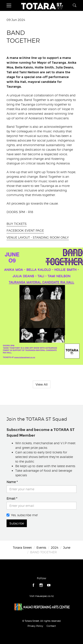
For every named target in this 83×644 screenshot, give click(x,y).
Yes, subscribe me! (22, 515)
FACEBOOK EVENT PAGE (25, 230)
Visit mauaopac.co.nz (42, 596)
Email (11, 498)
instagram (41, 585)
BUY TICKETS (17, 224)
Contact (51, 626)
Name (11, 482)
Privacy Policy (35, 626)
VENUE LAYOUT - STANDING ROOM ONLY (38, 237)
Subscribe (17, 523)
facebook (34, 585)
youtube (49, 585)
